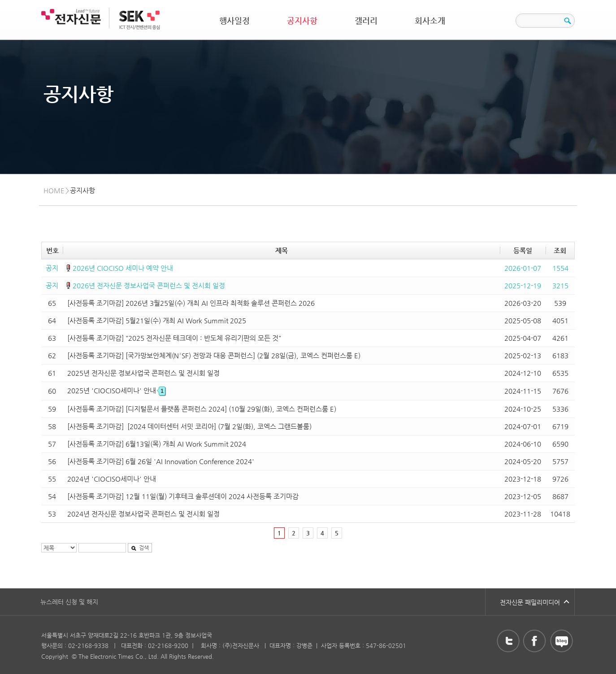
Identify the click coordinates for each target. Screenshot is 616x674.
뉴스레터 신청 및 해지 (69, 602)
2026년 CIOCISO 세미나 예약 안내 (123, 268)
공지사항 (302, 20)
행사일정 (234, 20)
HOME (54, 190)
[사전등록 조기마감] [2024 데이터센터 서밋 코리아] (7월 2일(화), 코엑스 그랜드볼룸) (189, 426)
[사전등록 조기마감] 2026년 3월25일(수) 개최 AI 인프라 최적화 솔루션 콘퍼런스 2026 (191, 303)
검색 (140, 548)
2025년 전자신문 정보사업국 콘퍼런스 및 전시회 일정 (143, 373)
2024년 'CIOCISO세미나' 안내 (112, 479)
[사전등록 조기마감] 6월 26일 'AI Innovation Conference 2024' (161, 461)
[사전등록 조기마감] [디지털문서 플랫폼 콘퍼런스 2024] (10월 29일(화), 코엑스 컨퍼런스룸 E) (202, 409)
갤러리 (366, 20)
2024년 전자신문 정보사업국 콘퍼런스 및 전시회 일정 (143, 514)
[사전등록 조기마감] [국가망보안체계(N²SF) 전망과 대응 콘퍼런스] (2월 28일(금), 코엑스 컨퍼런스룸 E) (214, 355)
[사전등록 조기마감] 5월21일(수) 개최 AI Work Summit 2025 (157, 320)
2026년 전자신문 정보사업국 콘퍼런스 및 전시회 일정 (149, 285)
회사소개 (430, 20)
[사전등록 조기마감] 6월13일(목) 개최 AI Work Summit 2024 (157, 444)
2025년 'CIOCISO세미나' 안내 (116, 390)
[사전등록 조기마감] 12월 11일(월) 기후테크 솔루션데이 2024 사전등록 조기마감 (183, 496)
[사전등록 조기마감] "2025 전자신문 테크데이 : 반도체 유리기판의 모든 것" (174, 338)
